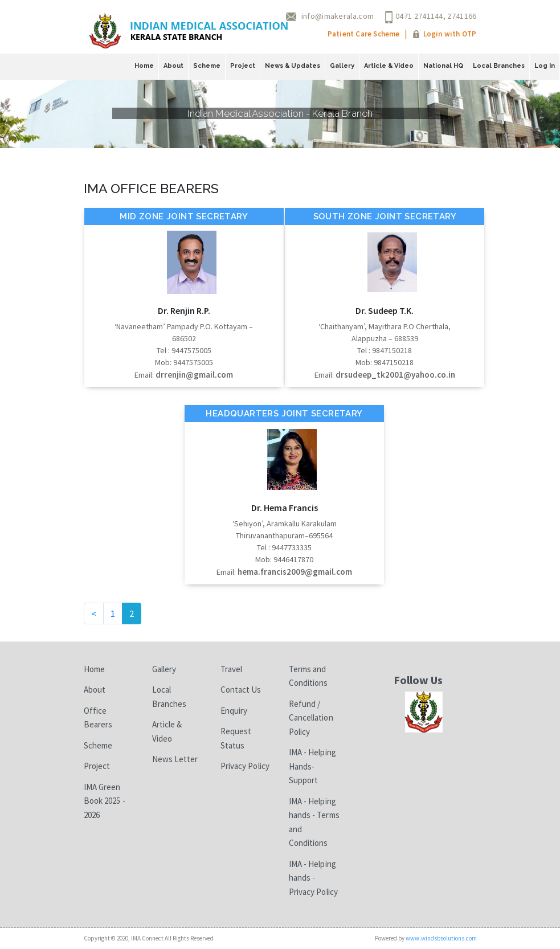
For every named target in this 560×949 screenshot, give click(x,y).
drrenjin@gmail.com (194, 375)
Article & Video (389, 66)
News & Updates (293, 66)
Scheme (207, 66)
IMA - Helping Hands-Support (312, 766)
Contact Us (241, 690)
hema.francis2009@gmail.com (295, 572)
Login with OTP (450, 34)
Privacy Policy (245, 766)
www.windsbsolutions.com (441, 938)
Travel (232, 669)
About (173, 66)
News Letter (175, 759)
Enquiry (234, 711)
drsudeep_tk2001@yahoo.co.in (395, 375)
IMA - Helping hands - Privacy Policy (313, 878)
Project (243, 66)
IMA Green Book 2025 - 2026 (105, 801)
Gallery (342, 66)
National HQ (443, 66)
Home (144, 66)
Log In (545, 66)
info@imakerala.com (338, 16)
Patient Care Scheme (364, 34)
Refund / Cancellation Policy (311, 718)
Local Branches (499, 66)
